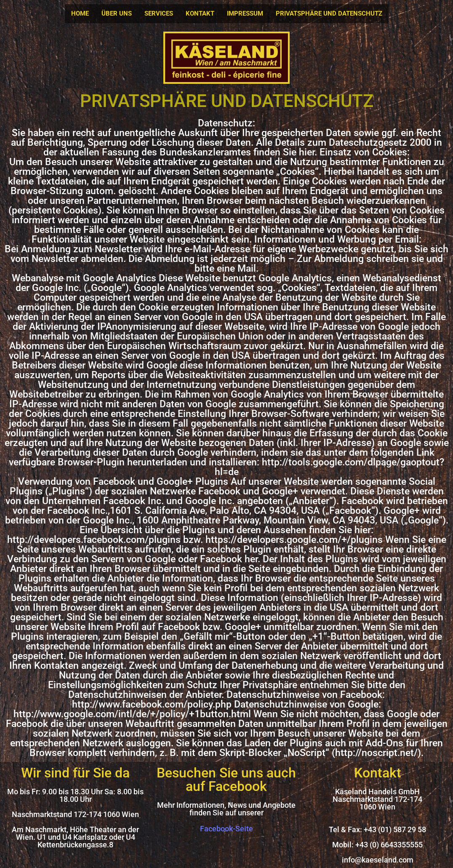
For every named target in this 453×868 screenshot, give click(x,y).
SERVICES (159, 13)
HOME (80, 13)
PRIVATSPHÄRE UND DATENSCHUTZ (329, 13)
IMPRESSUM (245, 13)
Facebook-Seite (226, 829)
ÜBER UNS (117, 13)
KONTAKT (200, 13)
